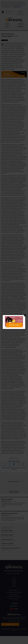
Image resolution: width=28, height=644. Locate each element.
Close (25, 315)
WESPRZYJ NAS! (14, 325)
